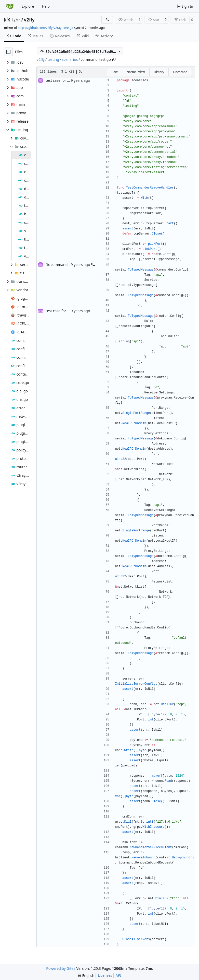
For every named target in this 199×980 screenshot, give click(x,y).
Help (46, 6)
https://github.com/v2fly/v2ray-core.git (46, 28)
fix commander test (62, 265)
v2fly (29, 20)
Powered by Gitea (61, 968)
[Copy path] (114, 60)
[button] (93, 265)
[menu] (86, 976)
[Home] (10, 6)
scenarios (70, 59)
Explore (28, 6)
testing (53, 59)
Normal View (136, 72)
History (159, 72)
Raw (115, 72)
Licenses (105, 975)
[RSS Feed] (107, 20)
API (118, 975)
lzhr (16, 20)
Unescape (180, 72)
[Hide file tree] (8, 52)
